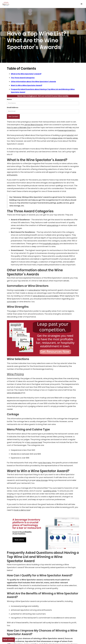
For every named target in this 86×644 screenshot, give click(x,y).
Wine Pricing (15, 374)
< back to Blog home (16, 23)
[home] (6, 4)
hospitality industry (51, 244)
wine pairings (53, 225)
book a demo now (22, 510)
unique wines (57, 138)
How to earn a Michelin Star (19, 128)
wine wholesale (14, 393)
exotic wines (72, 138)
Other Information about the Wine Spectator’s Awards (33, 82)
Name (9, 99)
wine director (35, 290)
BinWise (10, 497)
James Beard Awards (34, 125)
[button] (82, 4)
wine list (70, 135)
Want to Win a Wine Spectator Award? (27, 85)
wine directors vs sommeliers (46, 296)
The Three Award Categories (23, 78)
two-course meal (34, 442)
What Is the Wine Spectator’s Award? (26, 74)
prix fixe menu (45, 463)
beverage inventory (67, 130)
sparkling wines (50, 491)
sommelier (20, 290)
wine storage (42, 480)
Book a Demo (9, 640)
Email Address (13, 107)
